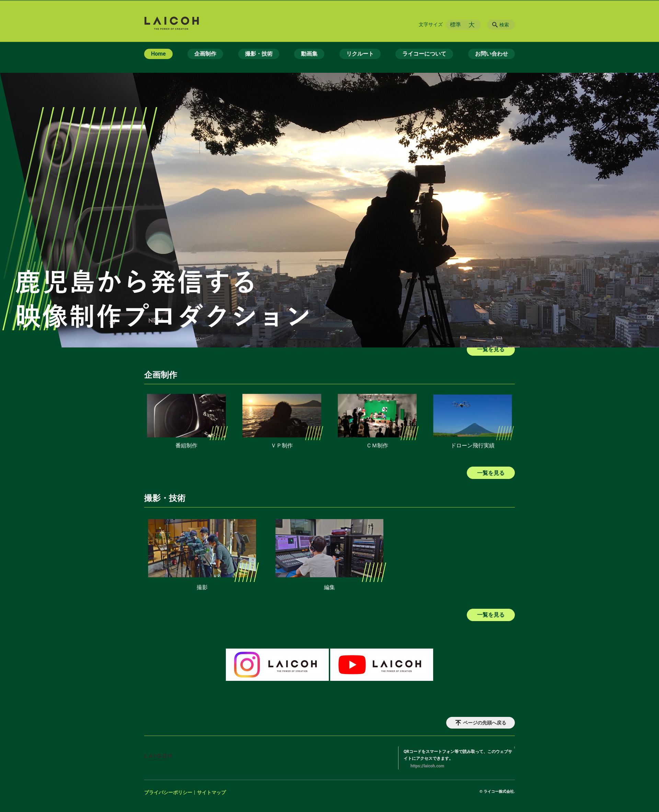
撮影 (202, 587)
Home (158, 54)
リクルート (360, 54)
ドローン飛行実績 (473, 445)
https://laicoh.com (427, 766)
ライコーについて (424, 54)
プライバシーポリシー (168, 792)
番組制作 (186, 445)
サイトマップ (211, 792)
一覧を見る (491, 473)
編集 (329, 587)
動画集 (309, 54)
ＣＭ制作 (377, 445)
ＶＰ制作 (282, 445)
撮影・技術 (259, 54)
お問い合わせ (492, 54)
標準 (455, 25)
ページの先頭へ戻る (485, 723)
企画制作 (205, 54)
